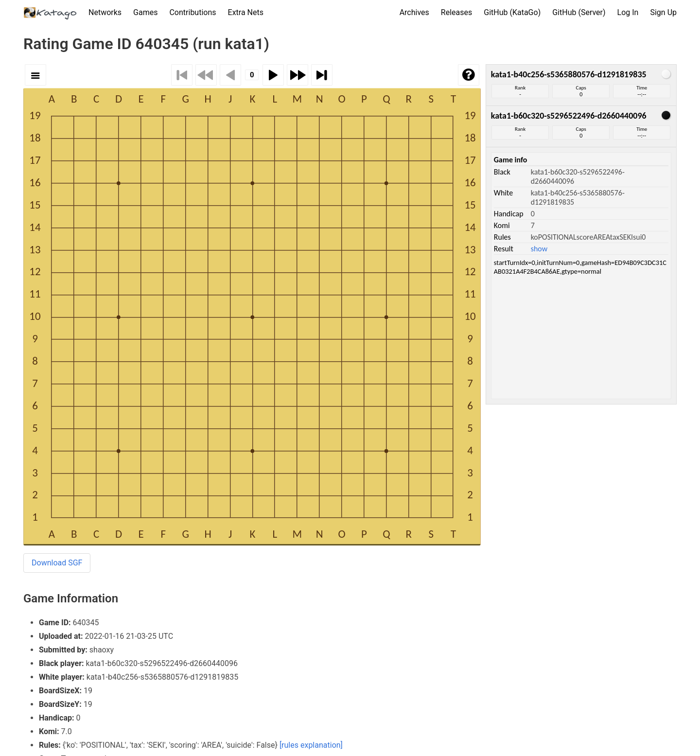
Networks (105, 12)
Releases (456, 12)
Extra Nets (246, 12)
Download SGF (57, 563)
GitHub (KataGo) (512, 12)
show (539, 249)
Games (145, 12)
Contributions (192, 12)
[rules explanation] (311, 745)
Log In (628, 12)
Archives (414, 12)
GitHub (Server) (579, 12)
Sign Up (663, 12)
